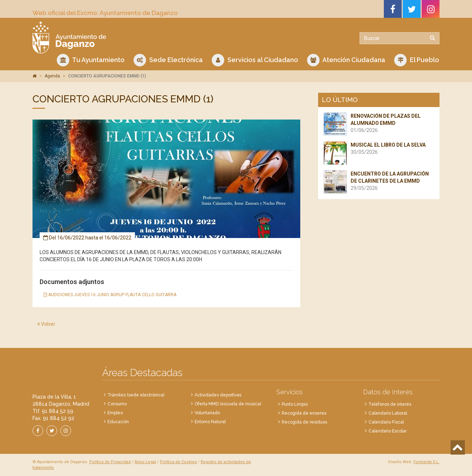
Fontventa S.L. (426, 462)
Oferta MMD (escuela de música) (228, 404)
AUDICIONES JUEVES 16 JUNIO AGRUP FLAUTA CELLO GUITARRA (110, 295)
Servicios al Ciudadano (255, 60)
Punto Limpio (295, 404)
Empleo (115, 413)
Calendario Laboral (388, 413)
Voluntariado (207, 413)
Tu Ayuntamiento (91, 60)
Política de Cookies (178, 462)
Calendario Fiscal (386, 422)
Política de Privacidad (110, 462)
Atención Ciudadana (346, 60)
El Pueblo (417, 60)
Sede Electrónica (168, 60)
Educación (118, 422)
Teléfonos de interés (390, 404)
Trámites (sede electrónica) (136, 395)
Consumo (117, 404)
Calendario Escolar (388, 431)
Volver (46, 324)
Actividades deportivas (218, 395)
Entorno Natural (210, 422)
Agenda (52, 76)
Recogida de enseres (304, 413)
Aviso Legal (145, 462)
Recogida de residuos (304, 422)
